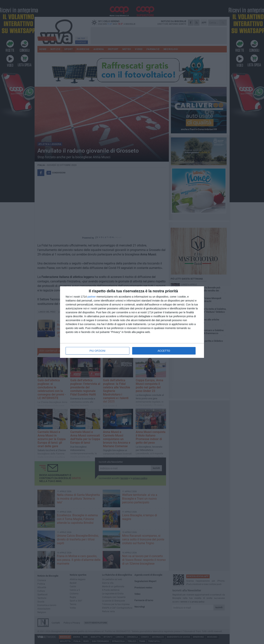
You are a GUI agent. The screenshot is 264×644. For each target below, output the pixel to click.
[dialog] (132, 322)
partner (92, 297)
